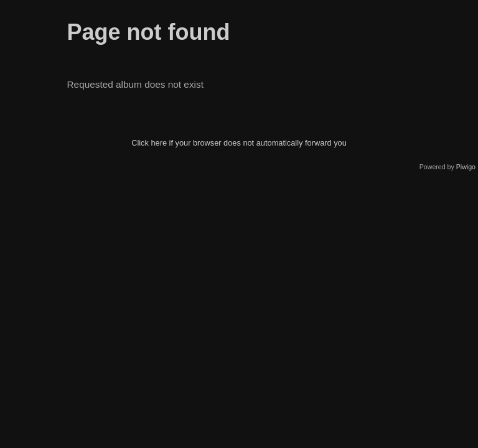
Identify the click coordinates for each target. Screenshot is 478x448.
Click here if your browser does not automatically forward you (239, 143)
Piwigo (466, 167)
